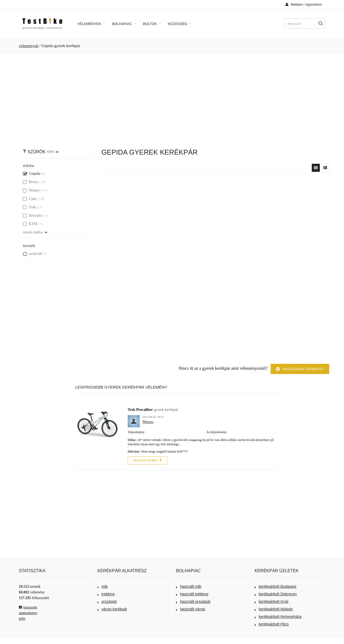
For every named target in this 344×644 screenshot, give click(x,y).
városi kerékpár (112, 609)
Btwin (30, 182)
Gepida (31, 174)
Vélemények (91, 24)
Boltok (152, 24)
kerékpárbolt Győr (272, 601)
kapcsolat (28, 607)
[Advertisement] (172, 98)
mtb (103, 586)
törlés (53, 152)
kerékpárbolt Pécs (272, 624)
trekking (106, 593)
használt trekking (192, 593)
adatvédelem (28, 613)
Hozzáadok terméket (300, 369)
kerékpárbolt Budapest (276, 586)
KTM (30, 224)
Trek (29, 207)
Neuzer (31, 190)
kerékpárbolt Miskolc (274, 609)
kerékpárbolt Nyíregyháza (278, 616)
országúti (107, 601)
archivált (33, 254)
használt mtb (189, 586)
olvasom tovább (147, 460)
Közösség (180, 24)
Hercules (33, 216)
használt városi (191, 609)
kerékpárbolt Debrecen (276, 593)
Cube (30, 199)
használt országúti (193, 601)
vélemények (29, 46)
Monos (148, 422)
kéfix (22, 618)
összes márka (35, 232)
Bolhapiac (124, 24)
